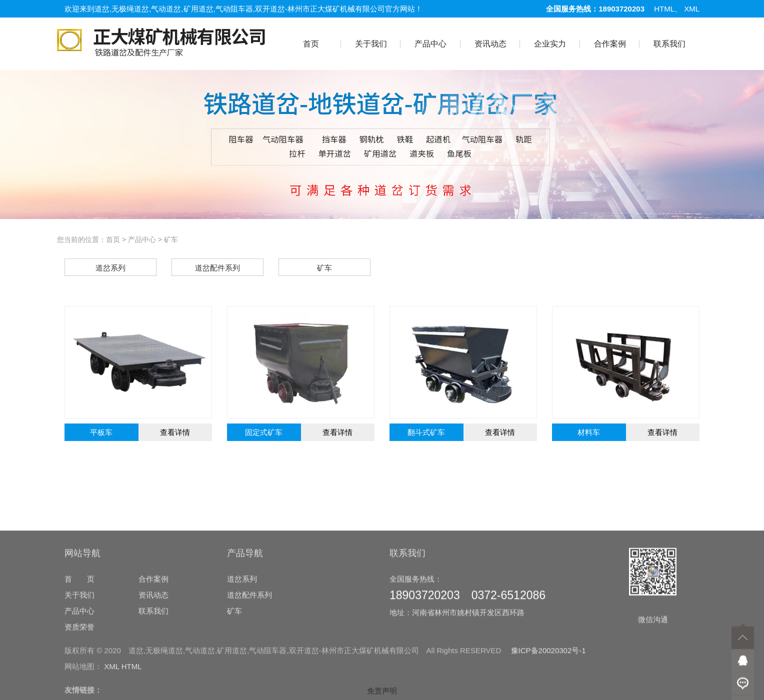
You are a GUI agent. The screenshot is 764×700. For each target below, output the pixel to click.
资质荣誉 (79, 686)
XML (692, 9)
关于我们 (371, 44)
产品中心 (430, 44)
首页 (311, 44)
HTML (664, 9)
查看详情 (175, 432)
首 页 (79, 638)
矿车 (171, 239)
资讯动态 (490, 44)
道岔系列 (242, 638)
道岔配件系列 (249, 654)
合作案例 (610, 44)
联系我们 (669, 44)
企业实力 (550, 44)
